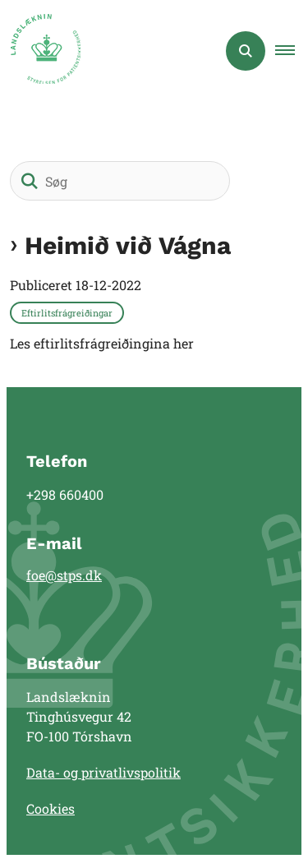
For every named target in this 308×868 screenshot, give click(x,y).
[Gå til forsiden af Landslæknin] (40, 51)
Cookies (51, 808)
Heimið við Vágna (128, 246)
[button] (292, 51)
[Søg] (120, 181)
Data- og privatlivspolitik (103, 772)
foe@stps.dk (64, 575)
